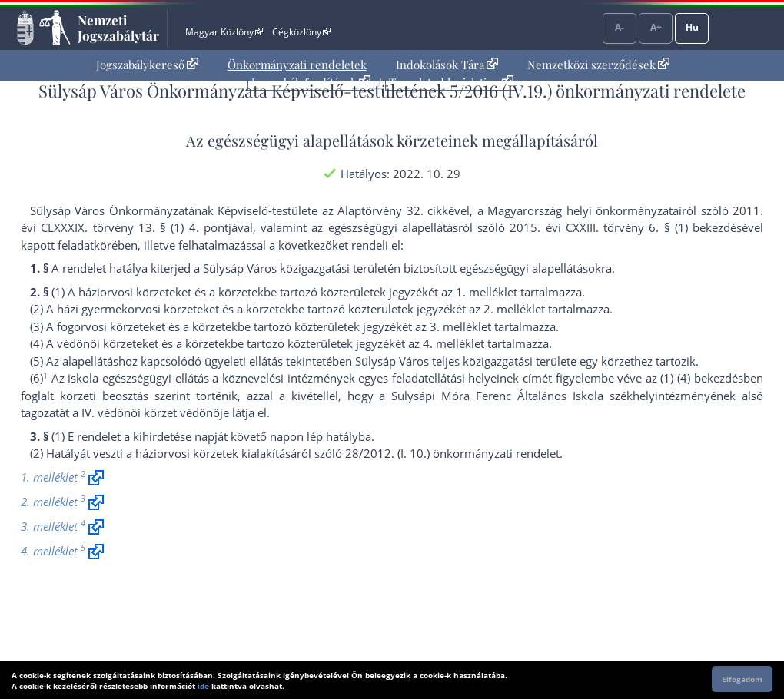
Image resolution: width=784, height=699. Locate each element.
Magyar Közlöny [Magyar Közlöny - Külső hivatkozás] (224, 32)
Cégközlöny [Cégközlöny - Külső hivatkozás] (301, 32)
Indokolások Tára (447, 65)
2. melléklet (514, 309)
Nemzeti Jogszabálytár (118, 28)
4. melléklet (453, 343)
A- (620, 27)
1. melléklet (487, 292)
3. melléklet (460, 326)
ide (203, 686)
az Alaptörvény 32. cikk (385, 210)
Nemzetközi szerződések (598, 65)
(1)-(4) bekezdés (702, 378)
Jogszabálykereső (147, 65)
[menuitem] (147, 65)
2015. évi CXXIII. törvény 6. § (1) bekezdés (626, 227)
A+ (656, 27)
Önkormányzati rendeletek (297, 65)
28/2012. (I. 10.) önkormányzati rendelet (452, 453)
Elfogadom (742, 679)
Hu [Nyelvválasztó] (692, 27)
